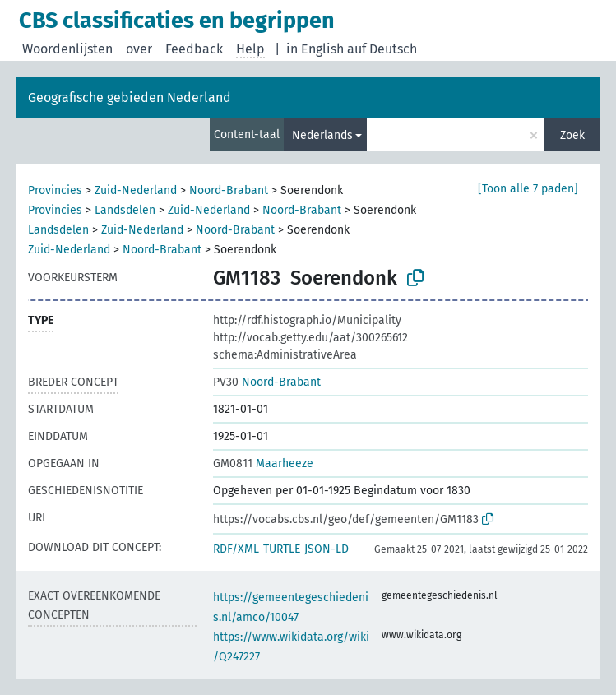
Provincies (55, 190)
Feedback (194, 49)
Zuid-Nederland (136, 190)
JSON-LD (327, 549)
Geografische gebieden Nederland (130, 97)
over (139, 49)
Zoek (572, 135)
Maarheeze (263, 463)
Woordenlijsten (67, 49)
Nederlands (322, 135)
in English (315, 49)
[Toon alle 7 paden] (528, 189)
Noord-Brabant (229, 190)
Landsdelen (125, 210)
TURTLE (282, 549)
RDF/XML (236, 549)
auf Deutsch (382, 49)
